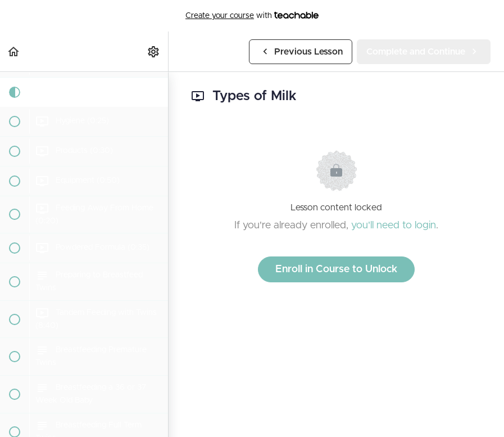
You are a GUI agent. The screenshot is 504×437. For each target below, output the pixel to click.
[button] (14, 51)
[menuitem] (154, 51)
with (252, 16)
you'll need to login (394, 226)
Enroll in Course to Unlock (336, 269)
